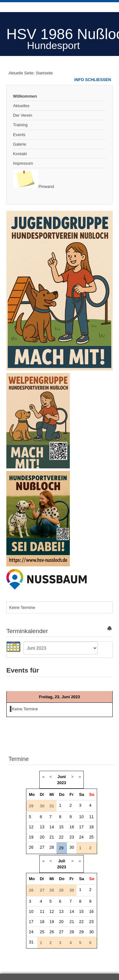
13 (42, 827)
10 (81, 817)
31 (31, 942)
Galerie (20, 144)
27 (42, 847)
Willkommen (25, 96)
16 (72, 827)
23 (72, 837)
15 (61, 827)
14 (52, 827)
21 (52, 837)
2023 (62, 783)
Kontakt (20, 154)
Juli (62, 861)
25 (91, 837)
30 (72, 847)
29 (61, 848)
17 (81, 827)
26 (31, 847)
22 (61, 837)
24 (81, 837)
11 (91, 817)
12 (31, 827)
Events (19, 135)
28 (52, 847)
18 (91, 827)
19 (31, 837)
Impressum (23, 163)
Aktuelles (21, 106)
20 (42, 837)
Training (20, 125)
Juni (62, 777)
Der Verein (23, 115)
